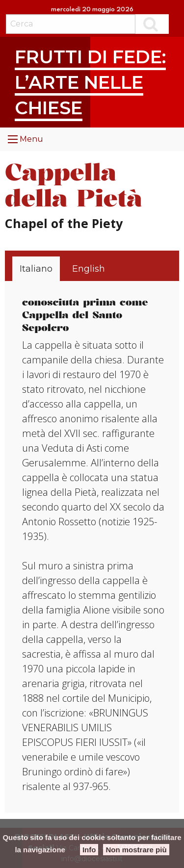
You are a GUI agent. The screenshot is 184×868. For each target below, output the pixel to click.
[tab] (36, 269)
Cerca (152, 24)
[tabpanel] (93, 545)
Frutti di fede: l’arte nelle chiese (90, 82)
